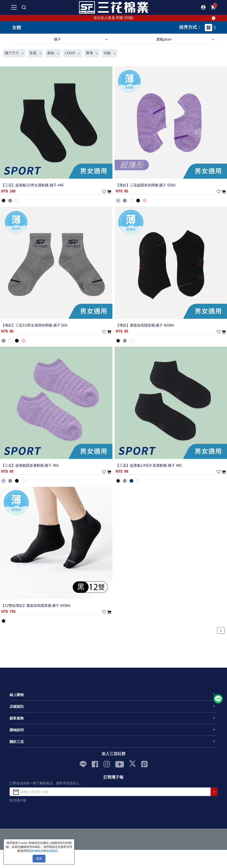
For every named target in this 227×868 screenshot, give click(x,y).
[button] (203, 7)
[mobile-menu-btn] (14, 7)
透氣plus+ (164, 39)
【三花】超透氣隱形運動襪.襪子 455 (30, 465)
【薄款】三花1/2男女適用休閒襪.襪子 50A (34, 325)
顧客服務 (17, 718)
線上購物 (17, 695)
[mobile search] (24, 7)
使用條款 (52, 851)
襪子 (57, 39)
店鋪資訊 (17, 707)
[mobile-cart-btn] (213, 7)
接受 (39, 859)
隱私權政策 (36, 851)
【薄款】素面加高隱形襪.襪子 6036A (145, 325)
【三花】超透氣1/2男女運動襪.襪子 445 (32, 185)
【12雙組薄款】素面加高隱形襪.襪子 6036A (36, 606)
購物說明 (17, 730)
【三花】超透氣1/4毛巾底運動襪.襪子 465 (149, 465)
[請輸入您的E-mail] (110, 792)
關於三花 (17, 742)
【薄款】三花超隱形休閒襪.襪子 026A (146, 185)
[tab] (208, 28)
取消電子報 (18, 800)
